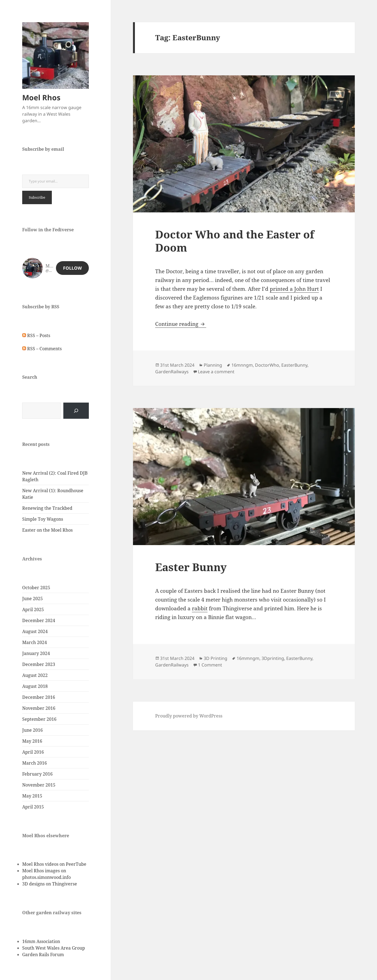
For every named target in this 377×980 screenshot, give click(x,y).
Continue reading (181, 324)
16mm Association (41, 941)
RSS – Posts (36, 335)
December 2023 (39, 664)
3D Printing (216, 658)
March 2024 (35, 642)
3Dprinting (273, 658)
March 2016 (35, 763)
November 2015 (39, 785)
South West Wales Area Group (54, 948)
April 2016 (33, 752)
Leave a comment (216, 372)
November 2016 (39, 708)
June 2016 (32, 730)
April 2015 (33, 807)
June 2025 (32, 599)
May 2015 (32, 796)
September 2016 (39, 719)
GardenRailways (172, 372)
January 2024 (36, 653)
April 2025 (33, 609)
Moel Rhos (41, 97)
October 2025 (36, 588)
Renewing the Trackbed (47, 508)
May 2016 (32, 741)
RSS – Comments (42, 349)
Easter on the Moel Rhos (47, 530)
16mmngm (248, 658)
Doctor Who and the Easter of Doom (235, 241)
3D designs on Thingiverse (50, 884)
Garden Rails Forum (43, 955)
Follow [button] (72, 268)
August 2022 (35, 675)
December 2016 (39, 697)
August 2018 (35, 686)
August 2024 (35, 631)
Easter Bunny (191, 567)
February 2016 (37, 774)
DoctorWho (267, 365)
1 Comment (210, 665)
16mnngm (242, 365)
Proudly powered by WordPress (189, 716)
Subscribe (37, 197)
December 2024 (39, 620)
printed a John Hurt (294, 289)
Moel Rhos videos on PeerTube (54, 864)
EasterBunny (294, 365)
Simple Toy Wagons (43, 519)
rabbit (200, 608)
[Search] (76, 411)
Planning (213, 365)
